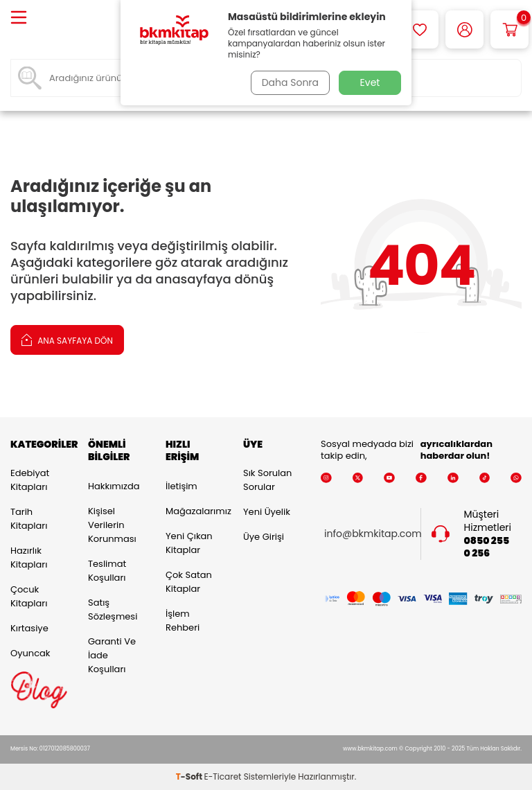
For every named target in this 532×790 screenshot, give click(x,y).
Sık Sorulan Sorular (267, 480)
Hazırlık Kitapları (29, 558)
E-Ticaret (223, 776)
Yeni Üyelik (267, 512)
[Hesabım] (464, 29)
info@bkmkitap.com (373, 534)
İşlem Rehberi (183, 621)
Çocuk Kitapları (29, 596)
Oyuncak (30, 653)
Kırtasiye (29, 628)
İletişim (181, 486)
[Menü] (19, 18)
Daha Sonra (289, 82)
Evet (370, 82)
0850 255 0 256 (487, 547)
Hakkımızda (114, 486)
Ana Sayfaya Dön (67, 339)
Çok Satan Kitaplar (189, 582)
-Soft (190, 776)
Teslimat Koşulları (107, 571)
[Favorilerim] (419, 29)
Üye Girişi (264, 537)
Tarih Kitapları (29, 519)
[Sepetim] (509, 29)
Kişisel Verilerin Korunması (112, 525)
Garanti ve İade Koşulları (112, 655)
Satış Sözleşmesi (113, 609)
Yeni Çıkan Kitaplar (189, 543)
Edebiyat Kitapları (30, 480)
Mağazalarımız (194, 511)
